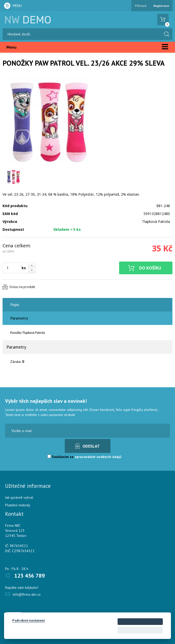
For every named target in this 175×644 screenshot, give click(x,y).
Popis (15, 305)
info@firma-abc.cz (27, 594)
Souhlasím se (84, 457)
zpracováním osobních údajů (98, 457)
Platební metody (18, 505)
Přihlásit (141, 6)
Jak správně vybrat (19, 497)
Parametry (19, 318)
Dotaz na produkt (22, 287)
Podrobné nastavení (29, 620)
